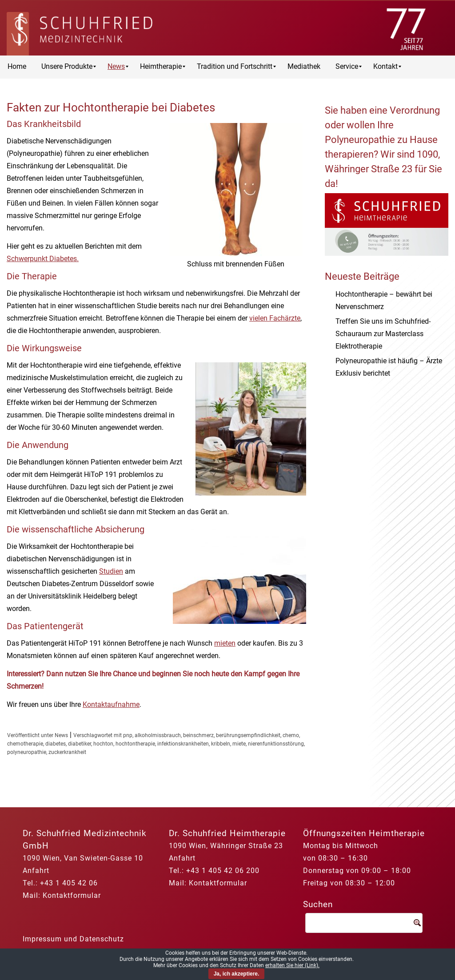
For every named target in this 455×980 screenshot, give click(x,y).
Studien (111, 571)
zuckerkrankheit (67, 752)
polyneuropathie (27, 752)
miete (239, 744)
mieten (225, 643)
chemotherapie (25, 744)
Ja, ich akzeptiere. (237, 974)
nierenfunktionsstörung (276, 744)
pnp (128, 735)
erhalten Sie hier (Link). (292, 965)
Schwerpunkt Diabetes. (43, 259)
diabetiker (80, 744)
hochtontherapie (135, 744)
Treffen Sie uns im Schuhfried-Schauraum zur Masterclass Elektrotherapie (383, 334)
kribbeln (221, 744)
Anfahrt (36, 871)
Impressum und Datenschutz (73, 939)
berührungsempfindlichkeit (248, 735)
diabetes (56, 744)
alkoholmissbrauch (158, 735)
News (61, 735)
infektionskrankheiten (183, 744)
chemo (291, 735)
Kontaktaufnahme (111, 704)
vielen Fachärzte (275, 318)
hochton (103, 744)
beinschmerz (198, 735)
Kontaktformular (72, 895)
